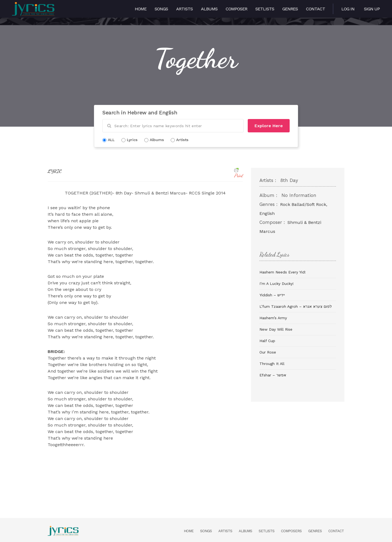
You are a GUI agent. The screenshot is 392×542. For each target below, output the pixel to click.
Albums (209, 9)
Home (141, 9)
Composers (291, 531)
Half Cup (267, 341)
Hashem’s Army (273, 318)
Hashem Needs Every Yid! (283, 272)
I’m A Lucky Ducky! (277, 284)
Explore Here (269, 126)
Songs (161, 9)
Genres (290, 9)
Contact (316, 9)
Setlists (265, 9)
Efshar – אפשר (273, 375)
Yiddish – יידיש (272, 295)
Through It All (272, 364)
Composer (236, 9)
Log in (348, 9)
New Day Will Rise (276, 329)
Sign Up (372, 9)
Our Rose (268, 352)
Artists (184, 9)
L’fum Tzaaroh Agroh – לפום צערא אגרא (296, 306)
